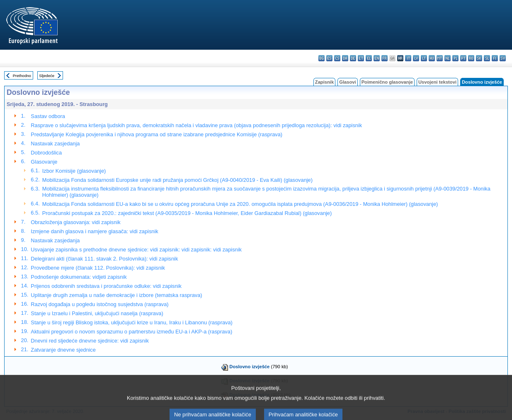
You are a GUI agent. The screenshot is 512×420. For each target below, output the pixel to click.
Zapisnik (324, 82)
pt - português (463, 58)
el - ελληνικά (369, 58)
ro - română (471, 58)
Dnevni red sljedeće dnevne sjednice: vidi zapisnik (90, 341)
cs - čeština (337, 58)
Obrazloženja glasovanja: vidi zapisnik (75, 222)
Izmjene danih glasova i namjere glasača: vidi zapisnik (94, 231)
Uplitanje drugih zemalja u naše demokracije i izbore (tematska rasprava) (116, 295)
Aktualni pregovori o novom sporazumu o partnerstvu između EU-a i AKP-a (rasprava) (131, 332)
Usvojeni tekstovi (437, 82)
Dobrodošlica (46, 153)
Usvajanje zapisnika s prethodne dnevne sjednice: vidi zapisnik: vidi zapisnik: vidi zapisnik (136, 250)
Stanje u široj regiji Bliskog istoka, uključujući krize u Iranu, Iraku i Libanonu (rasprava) (132, 322)
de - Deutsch (353, 58)
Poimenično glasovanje (387, 82)
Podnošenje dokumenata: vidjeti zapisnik (79, 277)
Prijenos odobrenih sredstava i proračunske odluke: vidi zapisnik (106, 286)
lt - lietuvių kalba (424, 58)
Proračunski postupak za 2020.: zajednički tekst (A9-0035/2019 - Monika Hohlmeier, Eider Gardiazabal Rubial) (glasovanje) (187, 213)
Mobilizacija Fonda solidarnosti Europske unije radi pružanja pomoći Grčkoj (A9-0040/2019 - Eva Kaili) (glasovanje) (177, 180)
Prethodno (22, 76)
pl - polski (455, 58)
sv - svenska (503, 58)
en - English (377, 58)
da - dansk (345, 58)
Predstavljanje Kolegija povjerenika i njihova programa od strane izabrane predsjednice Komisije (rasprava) (157, 134)
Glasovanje (44, 162)
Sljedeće (47, 76)
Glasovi (347, 82)
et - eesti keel (361, 58)
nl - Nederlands (448, 58)
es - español (329, 58)
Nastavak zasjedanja (55, 144)
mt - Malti (440, 58)
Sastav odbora (48, 116)
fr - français (385, 58)
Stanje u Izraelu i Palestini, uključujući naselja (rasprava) (97, 313)
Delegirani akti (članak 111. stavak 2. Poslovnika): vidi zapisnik (104, 259)
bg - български (322, 58)
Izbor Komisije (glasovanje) (74, 171)
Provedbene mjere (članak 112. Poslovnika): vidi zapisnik (98, 268)
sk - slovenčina (479, 58)
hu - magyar (432, 58)
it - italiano (408, 58)
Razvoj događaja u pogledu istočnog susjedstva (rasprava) (99, 304)
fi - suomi (495, 58)
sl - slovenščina (487, 58)
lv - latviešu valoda (416, 58)
